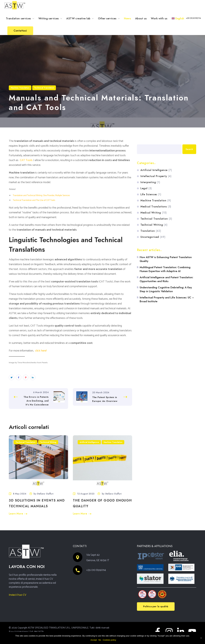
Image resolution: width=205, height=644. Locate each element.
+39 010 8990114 (96, 570)
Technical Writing (48, 442)
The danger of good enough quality (102, 503)
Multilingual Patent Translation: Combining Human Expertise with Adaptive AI (165, 269)
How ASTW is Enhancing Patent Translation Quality (166, 259)
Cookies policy (109, 640)
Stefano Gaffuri (45, 494)
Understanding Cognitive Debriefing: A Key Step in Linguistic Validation (166, 289)
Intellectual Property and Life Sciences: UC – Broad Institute (167, 299)
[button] (193, 18)
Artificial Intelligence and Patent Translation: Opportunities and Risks (166, 279)
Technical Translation (44, 88)
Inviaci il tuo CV (18, 595)
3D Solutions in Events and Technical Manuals (37, 503)
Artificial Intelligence (89, 442)
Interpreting (150, 182)
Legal (146, 188)
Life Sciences (151, 194)
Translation (151, 231)
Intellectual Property (156, 176)
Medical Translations (156, 207)
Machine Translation (20, 88)
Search (141, 141)
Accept (94, 640)
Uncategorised (153, 237)
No (100, 640)
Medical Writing (154, 213)
